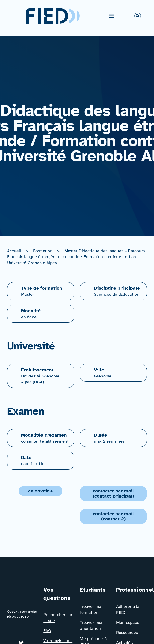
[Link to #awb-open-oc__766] (138, 16)
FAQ (47, 631)
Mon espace (128, 623)
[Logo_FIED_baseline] (22, 588)
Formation (43, 251)
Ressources (127, 633)
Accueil (14, 251)
